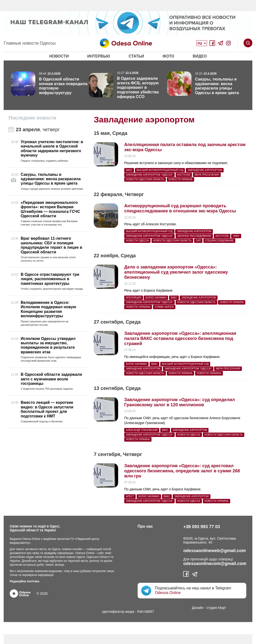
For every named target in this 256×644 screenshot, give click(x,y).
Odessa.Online (168, 593)
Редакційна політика (24, 581)
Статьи (136, 56)
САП (198, 241)
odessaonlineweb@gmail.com (214, 551)
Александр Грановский (142, 430)
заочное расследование (194, 236)
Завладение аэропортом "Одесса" (149, 175)
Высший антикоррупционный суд (160, 170)
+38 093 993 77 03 (202, 527)
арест (130, 496)
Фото (168, 56)
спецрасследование (219, 241)
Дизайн (198, 608)
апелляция (134, 298)
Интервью (99, 56)
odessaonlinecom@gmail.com (215, 564)
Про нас (145, 526)
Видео (200, 56)
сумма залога (164, 307)
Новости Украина (180, 179)
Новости (59, 56)
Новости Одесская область (145, 179)
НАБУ (236, 236)
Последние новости (32, 118)
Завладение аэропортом (205, 170)
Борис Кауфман (156, 298)
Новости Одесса (137, 241)
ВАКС (129, 170)
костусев (184, 175)
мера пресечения (207, 175)
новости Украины (138, 307)
